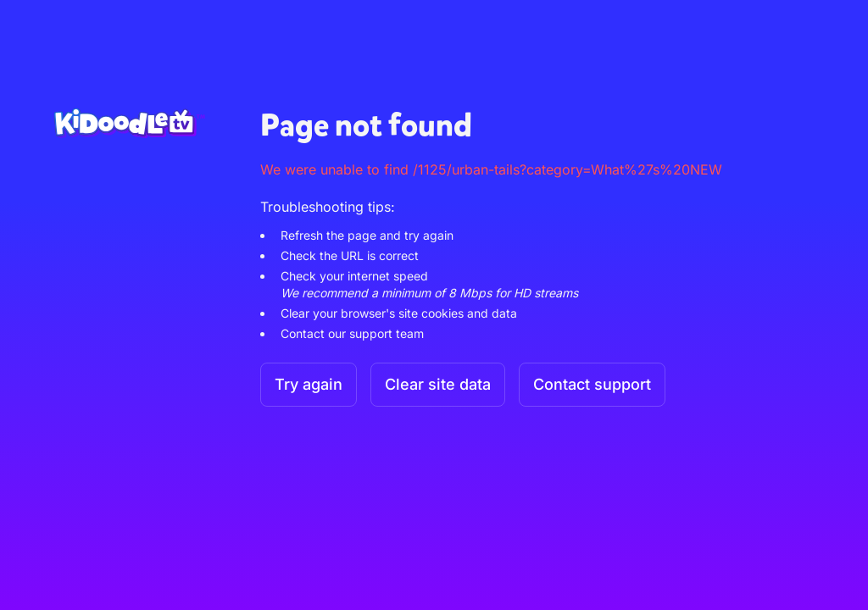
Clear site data (438, 384)
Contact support (592, 384)
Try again (309, 384)
